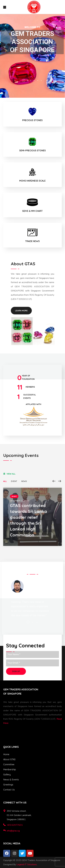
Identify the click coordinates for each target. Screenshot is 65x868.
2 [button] (32, 622)
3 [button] (37, 622)
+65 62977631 (15, 825)
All (5, 481)
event (14, 481)
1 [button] (28, 622)
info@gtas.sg (13, 831)
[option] (32, 517)
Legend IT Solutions (27, 865)
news (24, 481)
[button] (21, 311)
